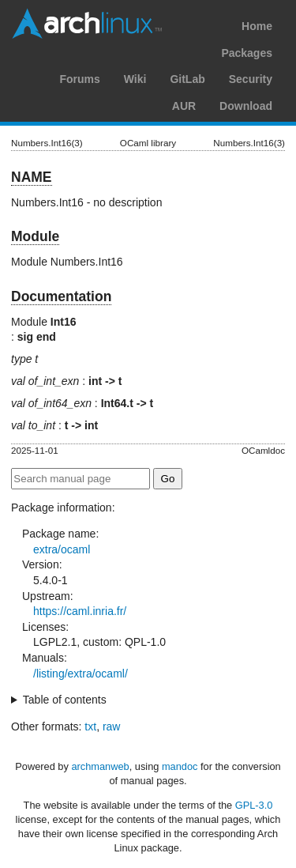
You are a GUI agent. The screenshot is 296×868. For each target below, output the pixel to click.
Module (35, 236)
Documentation (61, 296)
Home (257, 26)
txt (90, 726)
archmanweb (100, 766)
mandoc (180, 766)
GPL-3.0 (254, 805)
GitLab (187, 79)
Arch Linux (87, 24)
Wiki (135, 79)
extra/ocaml (62, 549)
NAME (32, 177)
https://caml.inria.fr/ (80, 611)
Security (251, 79)
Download (246, 106)
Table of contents (65, 700)
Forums (79, 79)
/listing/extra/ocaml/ (81, 674)
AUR (184, 106)
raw (112, 726)
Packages (247, 53)
